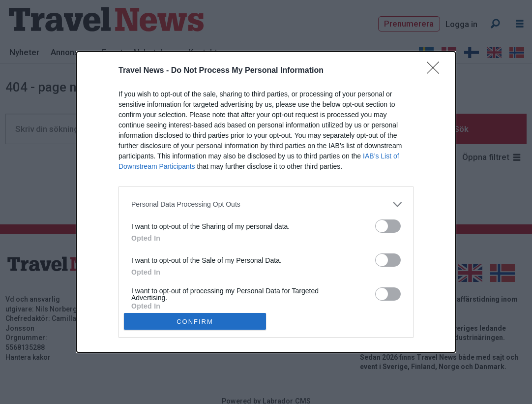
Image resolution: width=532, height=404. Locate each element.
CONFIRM (195, 321)
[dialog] (266, 202)
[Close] (436, 71)
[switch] (388, 226)
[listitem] (266, 204)
